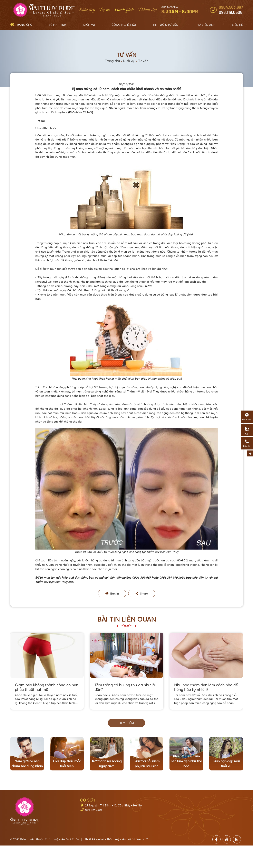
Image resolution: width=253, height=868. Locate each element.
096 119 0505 (94, 810)
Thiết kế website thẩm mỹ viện (105, 839)
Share (142, 593)
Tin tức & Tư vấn (166, 25)
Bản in (112, 593)
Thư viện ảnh (205, 25)
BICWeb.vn (139, 839)
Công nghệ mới (124, 25)
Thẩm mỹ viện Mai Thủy (62, 839)
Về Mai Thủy (58, 25)
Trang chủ (24, 25)
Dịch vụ (89, 25)
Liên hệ (237, 25)
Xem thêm (126, 723)
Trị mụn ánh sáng (47, 404)
